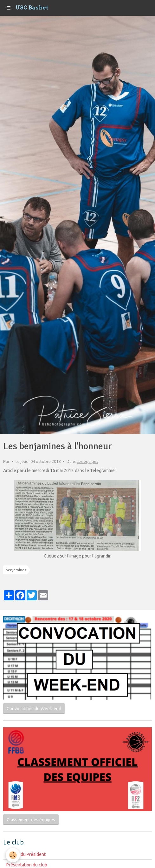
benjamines (16, 570)
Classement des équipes (31, 820)
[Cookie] (13, 855)
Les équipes (87, 461)
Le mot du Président (26, 854)
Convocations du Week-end (34, 709)
